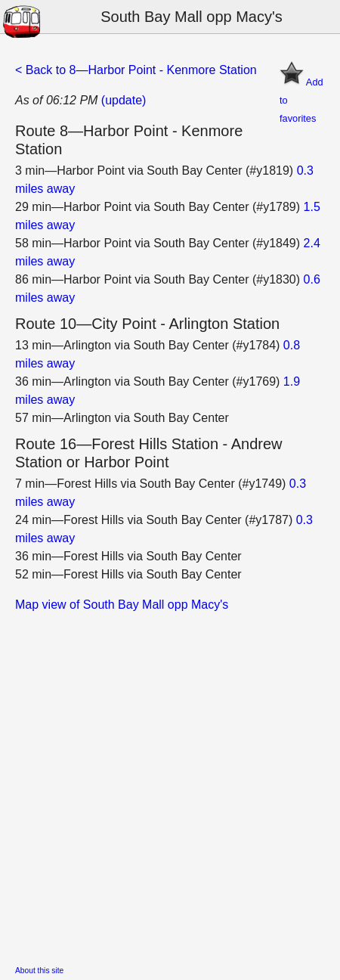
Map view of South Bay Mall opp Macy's (122, 605)
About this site (39, 971)
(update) (124, 100)
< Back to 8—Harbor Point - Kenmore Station (136, 70)
